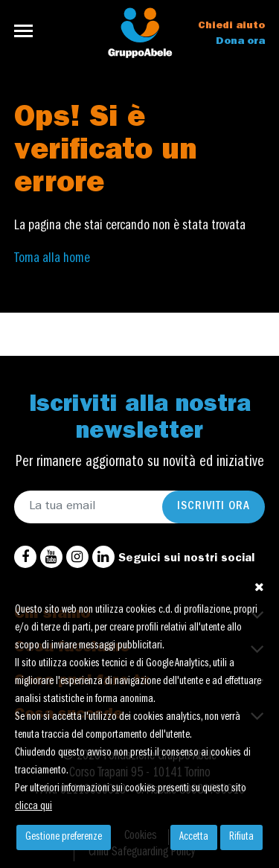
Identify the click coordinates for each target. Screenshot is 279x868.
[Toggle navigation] (28, 31)
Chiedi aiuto (231, 26)
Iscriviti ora (214, 507)
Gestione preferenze (64, 837)
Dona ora (240, 42)
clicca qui (33, 807)
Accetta (194, 837)
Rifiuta (241, 837)
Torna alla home (52, 259)
